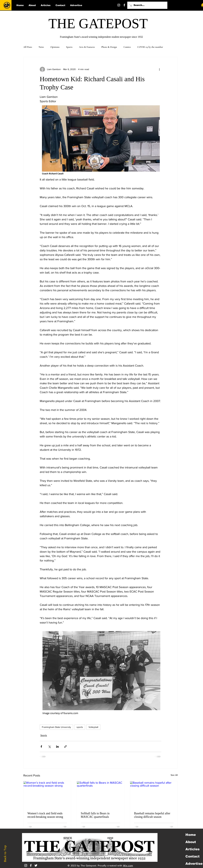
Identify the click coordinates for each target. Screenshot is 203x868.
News (41, 47)
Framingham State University (56, 727)
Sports (69, 47)
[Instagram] (119, 5)
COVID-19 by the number (150, 47)
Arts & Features (87, 47)
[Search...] (147, 5)
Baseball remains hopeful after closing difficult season (152, 815)
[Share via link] (65, 746)
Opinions (55, 47)
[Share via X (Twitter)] (49, 746)
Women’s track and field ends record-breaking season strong (45, 815)
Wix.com (128, 866)
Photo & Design (109, 47)
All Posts (28, 47)
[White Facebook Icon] (31, 865)
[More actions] (159, 69)
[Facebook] (124, 5)
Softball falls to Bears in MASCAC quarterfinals (95, 815)
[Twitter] (130, 5)
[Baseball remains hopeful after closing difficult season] (154, 794)
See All (174, 775)
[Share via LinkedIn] (57, 746)
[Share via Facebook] (41, 746)
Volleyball (93, 727)
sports (80, 727)
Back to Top (5, 854)
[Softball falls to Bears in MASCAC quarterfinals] (101, 794)
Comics (127, 47)
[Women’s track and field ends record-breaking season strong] (47, 794)
